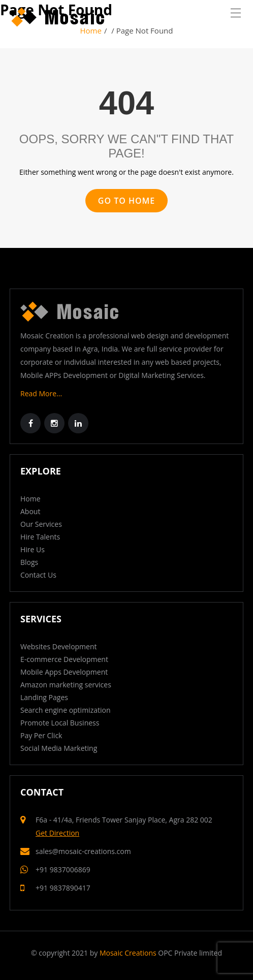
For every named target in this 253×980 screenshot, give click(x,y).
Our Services (41, 524)
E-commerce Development (64, 659)
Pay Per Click (41, 735)
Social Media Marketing (59, 748)
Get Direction (57, 833)
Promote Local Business (60, 723)
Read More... (41, 393)
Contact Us (38, 575)
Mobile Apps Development (64, 672)
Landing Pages (44, 697)
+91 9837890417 (63, 888)
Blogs (29, 562)
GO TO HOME (126, 201)
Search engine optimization (66, 710)
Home (30, 499)
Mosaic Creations (128, 953)
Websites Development (59, 646)
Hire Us (33, 549)
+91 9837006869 (63, 870)
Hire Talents (40, 537)
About (30, 511)
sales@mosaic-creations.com (83, 851)
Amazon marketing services (66, 685)
